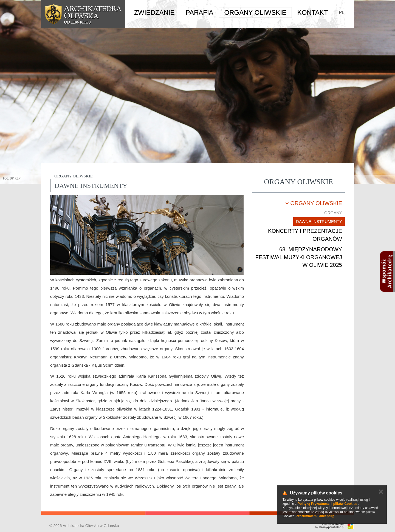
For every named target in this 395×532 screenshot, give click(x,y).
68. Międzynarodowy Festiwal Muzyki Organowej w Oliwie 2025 (299, 257)
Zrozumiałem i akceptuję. (316, 516)
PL (342, 12)
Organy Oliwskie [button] (255, 12)
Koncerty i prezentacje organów (305, 235)
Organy (333, 213)
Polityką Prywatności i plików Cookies (327, 504)
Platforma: (333, 524)
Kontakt (313, 12)
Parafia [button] (200, 12)
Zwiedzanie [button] (154, 12)
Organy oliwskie (314, 203)
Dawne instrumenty (319, 221)
